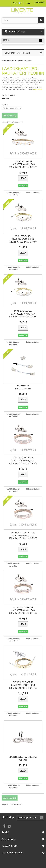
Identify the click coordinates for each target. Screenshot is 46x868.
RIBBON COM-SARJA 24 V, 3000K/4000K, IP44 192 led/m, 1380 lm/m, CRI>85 (23, 461)
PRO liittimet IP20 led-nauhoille (23, 387)
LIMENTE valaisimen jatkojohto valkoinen (23, 758)
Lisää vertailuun (33, 193)
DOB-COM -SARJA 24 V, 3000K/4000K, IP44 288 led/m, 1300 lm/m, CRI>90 (23, 164)
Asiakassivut (9, 839)
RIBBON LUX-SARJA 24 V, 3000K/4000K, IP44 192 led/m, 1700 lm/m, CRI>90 (23, 610)
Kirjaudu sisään (40, 2)
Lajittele (5, 105)
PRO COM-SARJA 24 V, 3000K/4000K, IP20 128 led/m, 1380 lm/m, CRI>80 (23, 314)
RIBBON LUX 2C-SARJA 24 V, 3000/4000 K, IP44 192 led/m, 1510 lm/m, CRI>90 (23, 535)
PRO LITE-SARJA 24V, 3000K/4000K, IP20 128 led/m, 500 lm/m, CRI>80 (23, 239)
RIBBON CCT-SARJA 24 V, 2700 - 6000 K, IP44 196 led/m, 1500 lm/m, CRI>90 (23, 685)
